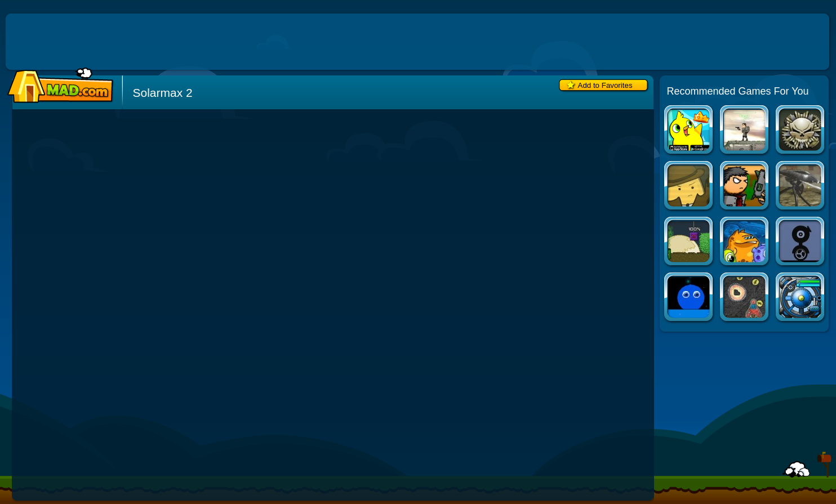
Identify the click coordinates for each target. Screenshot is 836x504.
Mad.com (57, 86)
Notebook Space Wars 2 (745, 298)
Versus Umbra (745, 187)
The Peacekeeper (801, 131)
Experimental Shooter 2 (801, 242)
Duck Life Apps (689, 131)
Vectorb (689, 298)
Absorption (689, 187)
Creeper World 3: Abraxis (801, 298)
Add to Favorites (605, 85)
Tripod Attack (801, 187)
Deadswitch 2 (745, 131)
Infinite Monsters (689, 242)
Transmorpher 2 (745, 242)
